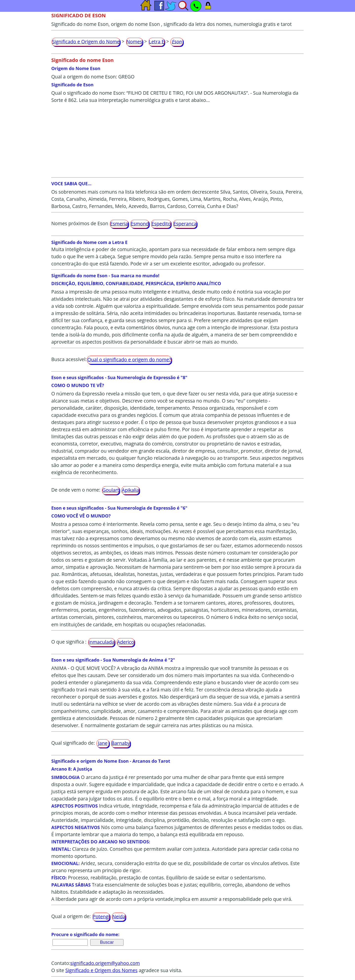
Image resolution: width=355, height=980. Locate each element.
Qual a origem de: (71, 916)
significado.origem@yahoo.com (105, 963)
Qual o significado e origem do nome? (129, 360)
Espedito (161, 224)
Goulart (111, 490)
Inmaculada (101, 642)
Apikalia (130, 490)
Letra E (157, 42)
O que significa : (69, 642)
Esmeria (119, 224)
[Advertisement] (177, 140)
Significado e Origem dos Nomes (101, 970)
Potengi (101, 916)
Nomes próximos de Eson (80, 223)
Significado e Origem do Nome (86, 42)
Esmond (140, 224)
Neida (119, 916)
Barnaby (121, 743)
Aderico (126, 642)
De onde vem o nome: (76, 490)
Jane (103, 743)
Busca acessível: (69, 359)
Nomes (134, 42)
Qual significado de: (73, 743)
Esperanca (185, 224)
